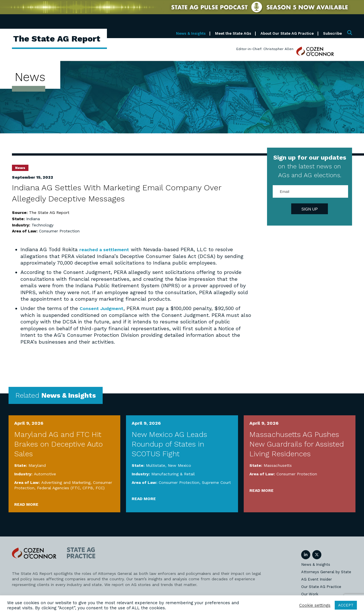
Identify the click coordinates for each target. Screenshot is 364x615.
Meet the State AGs (233, 33)
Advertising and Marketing (66, 482)
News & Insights (191, 33)
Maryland (37, 465)
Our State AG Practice (321, 586)
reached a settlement (106, 249)
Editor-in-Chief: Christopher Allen (265, 49)
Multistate (156, 465)
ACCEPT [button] (346, 605)
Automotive (45, 474)
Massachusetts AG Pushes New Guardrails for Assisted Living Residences (297, 444)
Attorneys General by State (326, 572)
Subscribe (332, 33)
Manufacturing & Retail (173, 474)
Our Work (310, 594)
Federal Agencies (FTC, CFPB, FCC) (71, 488)
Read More (26, 504)
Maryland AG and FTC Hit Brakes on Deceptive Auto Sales (58, 444)
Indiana (33, 219)
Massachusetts (278, 465)
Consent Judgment (104, 308)
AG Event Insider (317, 579)
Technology (43, 225)
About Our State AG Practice (287, 33)
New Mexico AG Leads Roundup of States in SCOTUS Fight (169, 444)
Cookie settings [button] (315, 605)
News (20, 168)
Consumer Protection (59, 231)
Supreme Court (216, 482)
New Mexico (179, 465)
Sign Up (310, 209)
